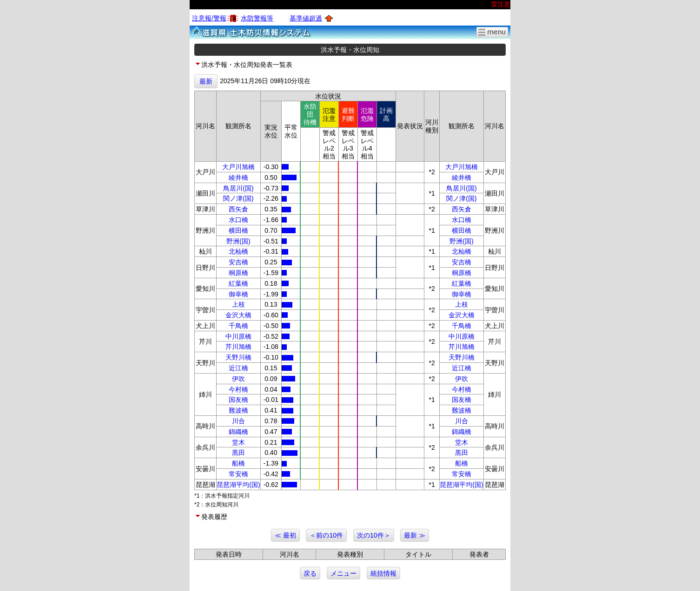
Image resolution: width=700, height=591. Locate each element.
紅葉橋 (238, 283)
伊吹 (238, 379)
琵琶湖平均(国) (238, 485)
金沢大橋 (238, 315)
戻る (310, 573)
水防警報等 (257, 18)
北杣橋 (238, 251)
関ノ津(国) (238, 198)
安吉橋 (238, 262)
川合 (238, 421)
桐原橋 (238, 273)
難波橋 (238, 410)
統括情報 (383, 573)
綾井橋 (238, 177)
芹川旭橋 (238, 347)
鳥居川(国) (238, 188)
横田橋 (238, 230)
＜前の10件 (326, 535)
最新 (206, 81)
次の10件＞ (374, 535)
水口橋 (238, 220)
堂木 (238, 442)
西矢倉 (238, 209)
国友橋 (238, 400)
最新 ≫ (415, 535)
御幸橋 (238, 294)
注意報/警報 (209, 18)
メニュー (343, 573)
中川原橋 (238, 336)
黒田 (238, 453)
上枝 (238, 304)
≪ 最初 (285, 535)
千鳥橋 (238, 326)
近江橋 (238, 368)
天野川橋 (238, 357)
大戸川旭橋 (238, 167)
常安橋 (238, 474)
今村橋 (238, 389)
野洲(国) (238, 241)
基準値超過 (306, 18)
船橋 (238, 463)
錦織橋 (238, 432)
